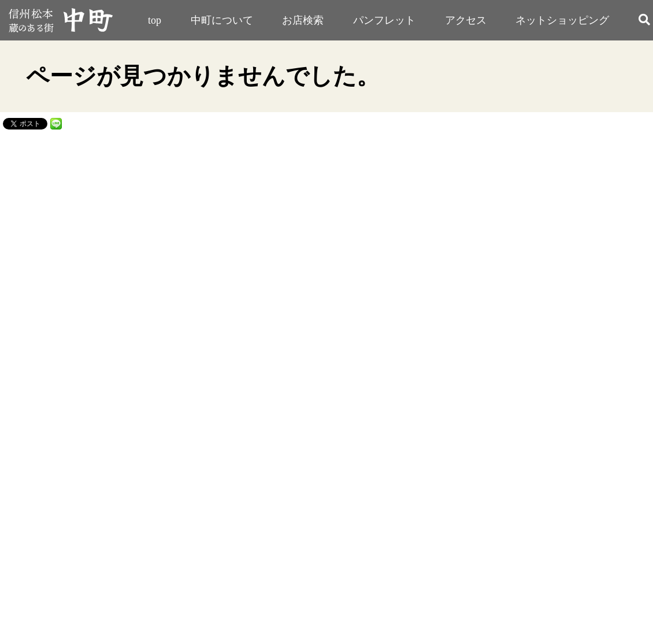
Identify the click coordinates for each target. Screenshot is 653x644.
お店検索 (303, 20)
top (155, 20)
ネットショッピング (562, 20)
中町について (222, 20)
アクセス (466, 20)
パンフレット (384, 20)
